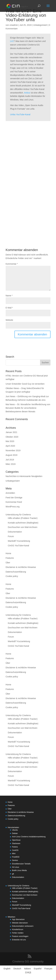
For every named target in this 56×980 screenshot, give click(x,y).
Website (9, 320)
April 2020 (10, 446)
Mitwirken (12, 917)
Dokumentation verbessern (23, 926)
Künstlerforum (18, 930)
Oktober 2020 (12, 437)
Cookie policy (12, 576)
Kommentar (12, 264)
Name (9, 296)
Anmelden (10, 493)
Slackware (16, 843)
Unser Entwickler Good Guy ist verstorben (25, 384)
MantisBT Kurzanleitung (19, 541)
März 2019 (11, 464)
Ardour (27, 93)
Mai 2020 (10, 441)
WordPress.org (13, 507)
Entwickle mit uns (19, 940)
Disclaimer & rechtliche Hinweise (21, 567)
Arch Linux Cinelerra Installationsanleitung (29, 837)
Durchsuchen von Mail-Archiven (23, 527)
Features (10, 558)
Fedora (15, 847)
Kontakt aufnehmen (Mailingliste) (23, 523)
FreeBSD (16, 857)
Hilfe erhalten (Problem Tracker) (23, 518)
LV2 (12, 41)
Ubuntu (15, 830)
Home (8, 553)
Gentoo (15, 860)
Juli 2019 (10, 460)
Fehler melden (18, 933)
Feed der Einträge (14, 498)
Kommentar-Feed (14, 502)
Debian (15, 833)
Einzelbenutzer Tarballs (21, 864)
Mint (14, 854)
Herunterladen (13, 827)
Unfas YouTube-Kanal (20, 114)
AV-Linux (16, 867)
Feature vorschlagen (20, 936)
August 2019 (12, 455)
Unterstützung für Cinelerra (18, 515)
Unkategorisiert (40, 25)
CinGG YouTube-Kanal (19, 546)
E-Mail (9, 308)
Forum (11, 536)
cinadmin (14, 25)
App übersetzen (18, 919)
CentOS (15, 850)
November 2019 (13, 450)
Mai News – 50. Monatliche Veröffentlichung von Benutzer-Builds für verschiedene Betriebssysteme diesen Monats (28, 408)
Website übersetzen (20, 923)
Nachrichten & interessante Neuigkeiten (24, 476)
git (13, 874)
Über (8, 563)
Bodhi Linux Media (19, 870)
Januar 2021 (11, 432)
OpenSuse (16, 840)
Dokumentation (15, 532)
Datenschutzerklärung (16, 572)
